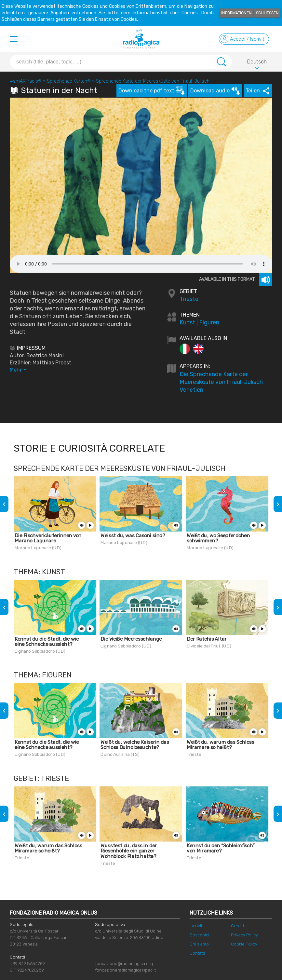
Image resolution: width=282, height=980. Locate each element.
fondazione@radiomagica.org (124, 964)
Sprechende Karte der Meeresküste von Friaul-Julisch (153, 81)
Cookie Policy (244, 944)
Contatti (197, 953)
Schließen (267, 13)
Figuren (209, 322)
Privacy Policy (244, 935)
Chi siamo (199, 944)
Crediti (237, 926)
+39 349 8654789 (27, 964)
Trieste (189, 299)
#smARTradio (26, 81)
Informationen (236, 13)
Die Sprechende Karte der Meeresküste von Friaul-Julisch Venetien (221, 382)
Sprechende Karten (69, 81)
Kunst (187, 322)
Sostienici (199, 935)
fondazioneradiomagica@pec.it (125, 970)
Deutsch (257, 63)
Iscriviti (196, 926)
